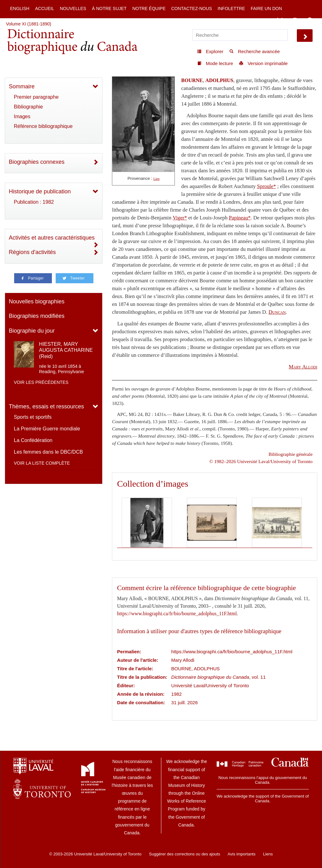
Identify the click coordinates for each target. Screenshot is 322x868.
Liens (268, 854)
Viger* (180, 218)
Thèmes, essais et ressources (46, 406)
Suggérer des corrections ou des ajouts (185, 854)
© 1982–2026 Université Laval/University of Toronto (261, 461)
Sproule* (266, 186)
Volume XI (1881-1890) (29, 24)
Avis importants (242, 854)
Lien (157, 179)
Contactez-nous (192, 8)
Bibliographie (28, 107)
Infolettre (231, 8)
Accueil (44, 8)
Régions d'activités (32, 252)
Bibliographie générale (291, 454)
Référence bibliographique (43, 126)
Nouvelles (73, 8)
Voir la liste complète (42, 463)
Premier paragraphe (36, 97)
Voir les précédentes (41, 382)
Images (22, 116)
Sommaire (22, 86)
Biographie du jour (32, 331)
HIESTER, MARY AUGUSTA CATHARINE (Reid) (66, 350)
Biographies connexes (37, 162)
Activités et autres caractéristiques (52, 238)
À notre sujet (109, 8)
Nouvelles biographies (37, 301)
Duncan (277, 312)
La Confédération (33, 440)
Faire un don (266, 8)
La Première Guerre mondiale (47, 429)
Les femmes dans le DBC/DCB (48, 452)
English (20, 8)
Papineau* (240, 218)
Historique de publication (40, 191)
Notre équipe (149, 8)
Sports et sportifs (33, 417)
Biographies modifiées (37, 316)
